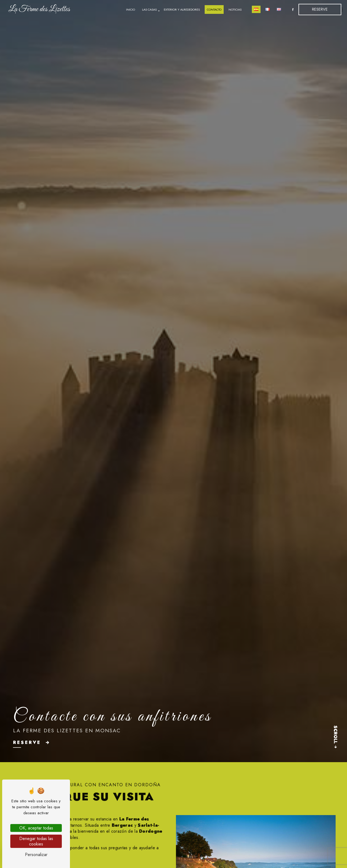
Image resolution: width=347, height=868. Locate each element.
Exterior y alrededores (182, 9)
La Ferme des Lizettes (39, 9)
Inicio (131, 9)
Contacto (214, 9)
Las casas (149, 9)
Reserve (320, 9)
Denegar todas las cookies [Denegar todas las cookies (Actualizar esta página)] (36, 841)
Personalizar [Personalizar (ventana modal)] (36, 855)
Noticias (235, 9)
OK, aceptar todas (36, 828)
